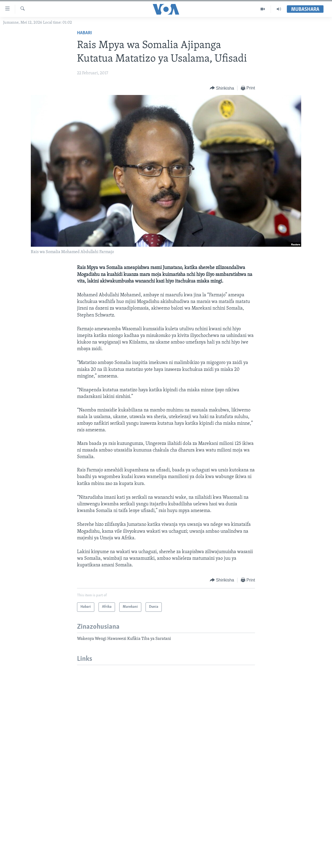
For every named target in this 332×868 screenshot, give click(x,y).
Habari (84, 33)
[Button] (222, 88)
